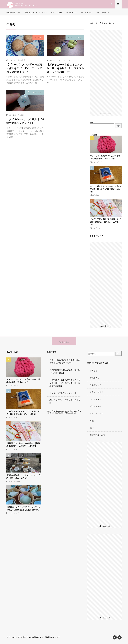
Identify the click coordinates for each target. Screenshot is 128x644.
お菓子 (23, 61)
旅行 (63, 14)
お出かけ (94, 372)
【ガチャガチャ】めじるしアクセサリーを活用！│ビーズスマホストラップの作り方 (65, 69)
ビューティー (96, 407)
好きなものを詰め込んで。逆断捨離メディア (42, 638)
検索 (92, 123)
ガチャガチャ (66, 61)
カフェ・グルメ (50, 14)
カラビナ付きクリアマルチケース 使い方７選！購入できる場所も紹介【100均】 (105, 190)
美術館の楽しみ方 (14, 14)
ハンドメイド (75, 14)
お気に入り (96, 196)
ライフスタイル (108, 14)
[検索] (118, 355)
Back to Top (64, 343)
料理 (39, 39)
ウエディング (91, 14)
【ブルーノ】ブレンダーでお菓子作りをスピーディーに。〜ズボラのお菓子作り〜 (24, 69)
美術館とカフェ (33, 14)
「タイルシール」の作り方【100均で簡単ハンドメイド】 (25, 122)
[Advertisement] (66, 108)
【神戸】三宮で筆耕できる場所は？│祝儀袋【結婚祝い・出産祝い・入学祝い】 (106, 223)
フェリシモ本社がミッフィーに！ (64, 394)
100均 (22, 116)
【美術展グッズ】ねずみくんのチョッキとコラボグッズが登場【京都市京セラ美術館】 (65, 384)
